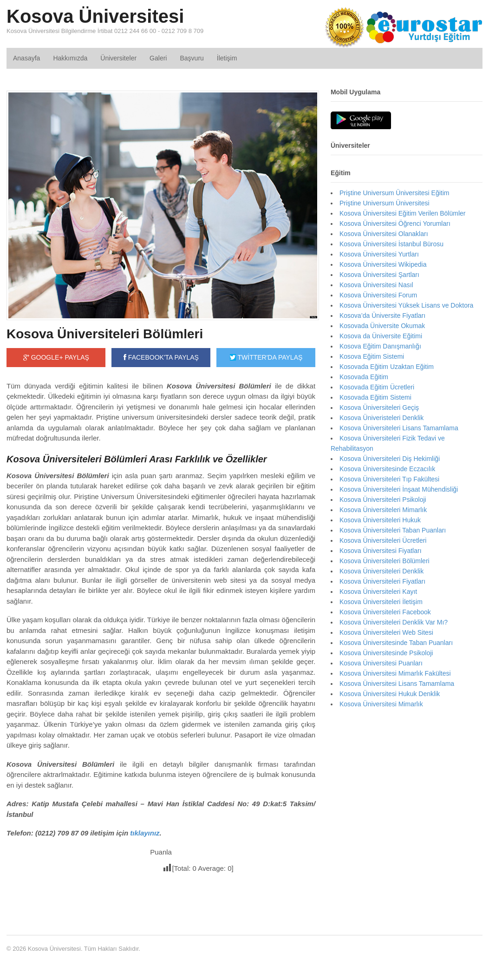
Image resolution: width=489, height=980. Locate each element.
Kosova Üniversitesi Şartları (379, 275)
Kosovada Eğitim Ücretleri (377, 387)
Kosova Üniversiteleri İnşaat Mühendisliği (399, 489)
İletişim (227, 58)
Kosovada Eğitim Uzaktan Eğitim (387, 367)
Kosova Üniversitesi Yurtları (379, 254)
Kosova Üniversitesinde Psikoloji (386, 653)
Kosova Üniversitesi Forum (378, 295)
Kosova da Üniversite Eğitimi (381, 336)
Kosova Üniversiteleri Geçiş (379, 408)
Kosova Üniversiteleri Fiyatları (382, 581)
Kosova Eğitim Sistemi (372, 356)
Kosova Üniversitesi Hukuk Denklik (390, 694)
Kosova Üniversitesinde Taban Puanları (396, 643)
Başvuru (192, 58)
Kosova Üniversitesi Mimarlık (381, 704)
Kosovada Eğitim (364, 377)
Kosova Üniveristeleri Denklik (381, 418)
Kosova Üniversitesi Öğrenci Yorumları (395, 224)
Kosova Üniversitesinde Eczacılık (387, 469)
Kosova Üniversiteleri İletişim (381, 602)
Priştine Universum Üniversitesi (385, 203)
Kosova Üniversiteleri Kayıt (378, 592)
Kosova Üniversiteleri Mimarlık (383, 510)
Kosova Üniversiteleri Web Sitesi (386, 632)
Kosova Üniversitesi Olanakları (384, 234)
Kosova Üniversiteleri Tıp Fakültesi (389, 479)
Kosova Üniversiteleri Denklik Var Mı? (394, 622)
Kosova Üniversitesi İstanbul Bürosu (391, 244)
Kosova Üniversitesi (95, 16)
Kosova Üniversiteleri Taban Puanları (393, 530)
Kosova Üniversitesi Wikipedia (383, 264)
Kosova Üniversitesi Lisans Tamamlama (397, 684)
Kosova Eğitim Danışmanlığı (380, 346)
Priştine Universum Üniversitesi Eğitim (394, 193)
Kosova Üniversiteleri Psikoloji (383, 500)
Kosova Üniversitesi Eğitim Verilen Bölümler (403, 213)
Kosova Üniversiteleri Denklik (381, 571)
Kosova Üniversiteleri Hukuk (380, 520)
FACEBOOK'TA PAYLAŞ (161, 357)
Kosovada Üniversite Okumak (382, 326)
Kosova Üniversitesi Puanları (381, 663)
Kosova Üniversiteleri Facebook (385, 612)
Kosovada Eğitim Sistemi (375, 397)
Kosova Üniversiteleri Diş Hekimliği (390, 459)
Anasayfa (26, 58)
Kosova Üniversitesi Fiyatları (381, 551)
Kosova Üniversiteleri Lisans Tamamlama (399, 428)
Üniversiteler (118, 58)
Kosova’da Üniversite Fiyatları (382, 316)
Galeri (158, 58)
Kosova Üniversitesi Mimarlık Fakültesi (395, 673)
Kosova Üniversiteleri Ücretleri (383, 540)
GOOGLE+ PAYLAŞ (56, 357)
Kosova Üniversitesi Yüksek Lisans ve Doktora (406, 305)
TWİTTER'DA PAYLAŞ (266, 357)
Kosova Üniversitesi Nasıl (376, 285)
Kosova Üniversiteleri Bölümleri (105, 334)
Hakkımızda (70, 58)
